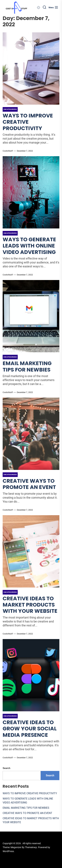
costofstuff (8, 151)
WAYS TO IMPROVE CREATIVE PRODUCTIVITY (28, 122)
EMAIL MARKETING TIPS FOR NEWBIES (27, 366)
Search (6, 768)
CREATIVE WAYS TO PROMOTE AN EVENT (29, 484)
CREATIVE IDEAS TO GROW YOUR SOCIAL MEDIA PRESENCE (30, 729)
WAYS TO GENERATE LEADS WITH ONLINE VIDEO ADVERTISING (29, 246)
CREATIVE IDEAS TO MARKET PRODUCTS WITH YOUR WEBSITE (30, 605)
